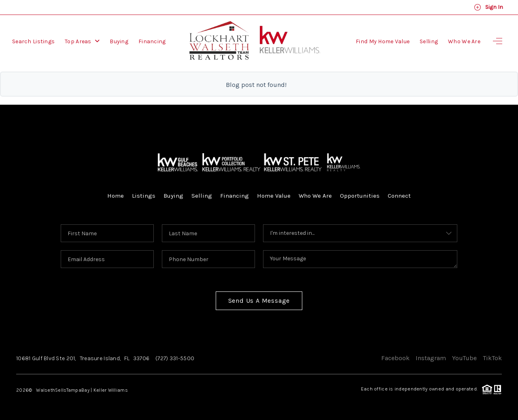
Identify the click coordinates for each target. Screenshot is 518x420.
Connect (399, 196)
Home (116, 196)
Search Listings (33, 41)
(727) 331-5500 (175, 358)
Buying (119, 41)
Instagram (431, 358)
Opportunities (360, 196)
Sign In (488, 7)
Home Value (274, 196)
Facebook (395, 358)
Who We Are (464, 41)
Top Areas (82, 41)
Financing (152, 41)
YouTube (464, 358)
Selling (429, 41)
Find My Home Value (383, 41)
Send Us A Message (259, 301)
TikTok (492, 358)
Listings (144, 196)
